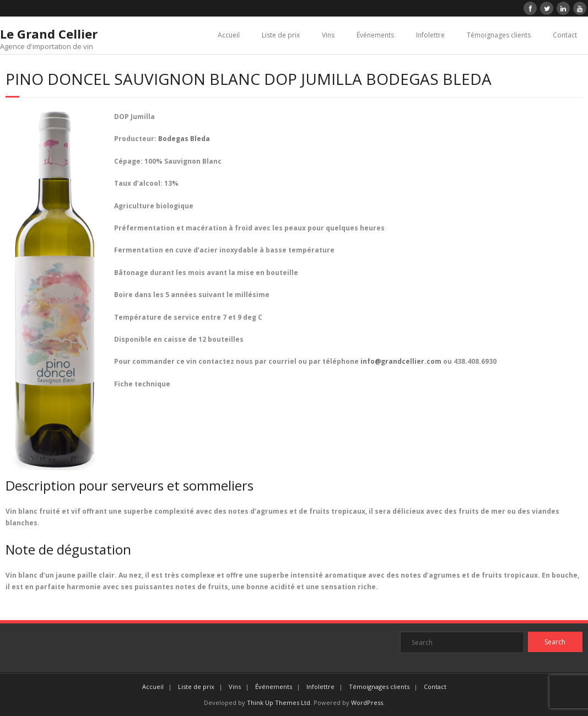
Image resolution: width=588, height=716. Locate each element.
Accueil (229, 35)
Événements (375, 35)
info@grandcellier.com (401, 361)
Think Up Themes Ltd (279, 702)
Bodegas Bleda (184, 139)
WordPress (367, 702)
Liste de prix (281, 35)
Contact (565, 35)
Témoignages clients (499, 35)
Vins (328, 35)
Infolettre (430, 35)
